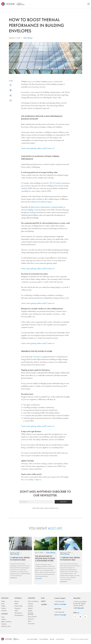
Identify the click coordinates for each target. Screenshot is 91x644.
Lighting (30, 611)
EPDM (16, 604)
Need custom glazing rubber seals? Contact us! (38, 148)
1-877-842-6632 (79, 608)
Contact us (38, 480)
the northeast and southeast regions (40, 202)
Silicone (17, 601)
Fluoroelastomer (19, 615)
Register (63, 502)
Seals (3, 604)
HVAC (30, 621)
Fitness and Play (32, 617)
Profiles (3, 606)
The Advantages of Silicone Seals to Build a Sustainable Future (45, 558)
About (43, 601)
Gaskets (4, 608)
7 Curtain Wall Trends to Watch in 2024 (70, 559)
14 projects (37, 357)
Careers (44, 605)
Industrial (30, 606)
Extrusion (5, 598)
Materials (18, 598)
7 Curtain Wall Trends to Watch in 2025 (20, 559)
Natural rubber (19, 606)
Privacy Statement (44, 639)
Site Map (52, 639)
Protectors (4, 611)
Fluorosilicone (18, 613)
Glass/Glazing (28, 38)
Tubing (3, 601)
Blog (43, 598)
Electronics (31, 619)
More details (14, 578)
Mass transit (31, 624)
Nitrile (16, 611)
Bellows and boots (6, 622)
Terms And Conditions (32, 639)
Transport (30, 604)
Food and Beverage (31, 614)
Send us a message (60, 604)
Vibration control (6, 626)
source (46, 138)
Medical (30, 608)
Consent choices (60, 639)
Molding (4, 614)
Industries (31, 598)
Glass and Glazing (33, 601)
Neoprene (17, 608)
